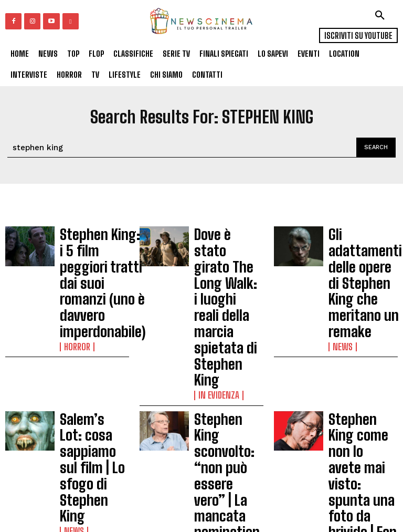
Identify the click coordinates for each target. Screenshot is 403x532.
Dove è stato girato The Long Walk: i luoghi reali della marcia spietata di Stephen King (228, 249)
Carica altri (43, 505)
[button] (380, 15)
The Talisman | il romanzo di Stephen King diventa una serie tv (94, 389)
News (340, 279)
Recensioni (214, 423)
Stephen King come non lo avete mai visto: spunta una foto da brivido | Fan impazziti (362, 316)
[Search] (376, 148)
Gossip (342, 346)
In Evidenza (214, 279)
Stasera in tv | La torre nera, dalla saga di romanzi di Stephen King (91, 456)
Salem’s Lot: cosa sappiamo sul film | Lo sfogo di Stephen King (94, 312)
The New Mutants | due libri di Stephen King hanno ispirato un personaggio (362, 389)
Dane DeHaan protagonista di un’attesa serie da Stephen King (226, 456)
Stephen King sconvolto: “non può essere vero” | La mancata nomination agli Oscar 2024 (226, 321)
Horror (74, 279)
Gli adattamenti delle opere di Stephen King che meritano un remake (358, 249)
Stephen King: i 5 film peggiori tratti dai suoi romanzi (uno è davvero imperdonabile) (93, 249)
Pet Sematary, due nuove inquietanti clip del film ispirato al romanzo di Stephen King (362, 461)
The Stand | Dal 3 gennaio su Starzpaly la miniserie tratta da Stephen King (227, 393)
